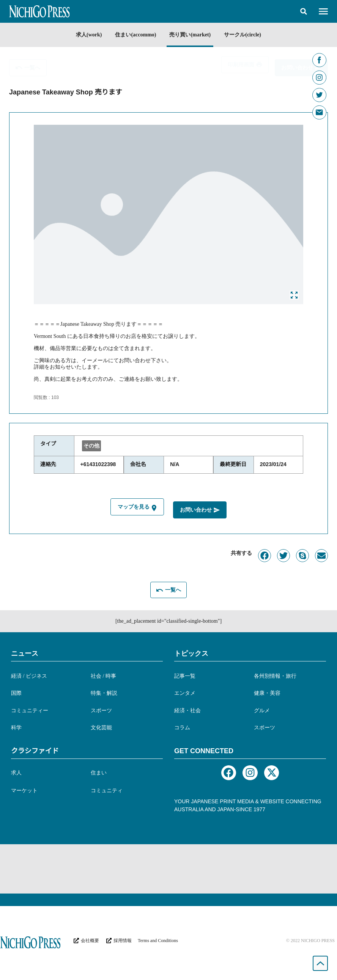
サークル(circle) (244, 35)
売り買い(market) (191, 35)
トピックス (191, 653)
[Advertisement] (168, 868)
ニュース (25, 653)
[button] (304, 11)
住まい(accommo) (135, 35)
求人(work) (87, 35)
